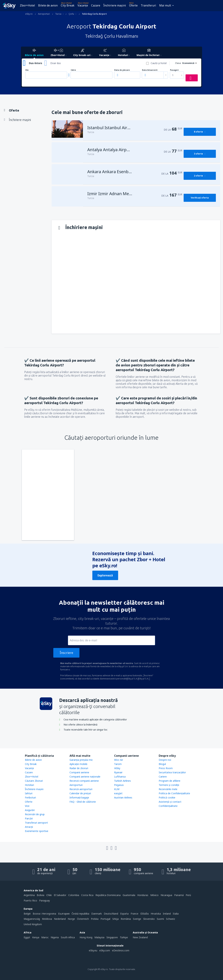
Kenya (36, 937)
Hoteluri (29, 785)
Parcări (29, 818)
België (27, 914)
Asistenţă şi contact (170, 802)
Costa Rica (87, 895)
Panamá (179, 895)
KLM (117, 789)
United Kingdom (33, 924)
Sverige (137, 919)
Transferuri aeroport (36, 823)
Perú (188, 895)
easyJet (118, 793)
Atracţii (29, 827)
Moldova (47, 919)
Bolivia (41, 895)
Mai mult (165, 5)
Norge (71, 919)
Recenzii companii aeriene (84, 781)
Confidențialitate (168, 806)
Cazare (96, 5)
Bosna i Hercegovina (44, 914)
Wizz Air (119, 760)
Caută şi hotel (159, 63)
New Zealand (140, 937)
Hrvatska (156, 914)
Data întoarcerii (150, 70)
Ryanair (118, 772)
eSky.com (105, 950)
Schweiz (171, 919)
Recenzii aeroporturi (81, 789)
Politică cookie (167, 797)
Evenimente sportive (37, 831)
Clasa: (178, 63)
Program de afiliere (170, 781)
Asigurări (30, 810)
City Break (68, 5)
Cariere (163, 777)
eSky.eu (93, 950)
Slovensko (149, 919)
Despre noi (165, 760)
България (64, 914)
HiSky (117, 768)
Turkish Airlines (122, 781)
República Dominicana (108, 895)
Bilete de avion (48, 5)
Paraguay (45, 900)
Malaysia (99, 937)
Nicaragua (166, 895)
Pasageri (174, 70)
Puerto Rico (30, 900)
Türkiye (124, 937)
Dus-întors (36, 63)
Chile (49, 895)
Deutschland (111, 914)
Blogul (162, 764)
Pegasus (119, 785)
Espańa (124, 914)
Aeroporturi (76, 785)
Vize (27, 806)
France (134, 914)
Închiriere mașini (115, 5)
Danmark (97, 914)
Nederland (60, 919)
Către (73, 70)
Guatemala (129, 895)
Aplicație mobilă (78, 764)
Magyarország (32, 919)
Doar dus (56, 63)
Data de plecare (122, 70)
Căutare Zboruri (34, 781)
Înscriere (66, 653)
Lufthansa (120, 777)
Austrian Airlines (123, 797)
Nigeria (55, 937)
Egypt (27, 937)
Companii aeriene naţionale (85, 777)
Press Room (166, 768)
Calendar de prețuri (80, 793)
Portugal (105, 919)
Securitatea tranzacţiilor (172, 772)
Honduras (143, 895)
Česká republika (80, 914)
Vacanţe (83, 5)
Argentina (29, 895)
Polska (95, 919)
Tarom (118, 764)
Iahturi (29, 793)
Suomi (160, 919)
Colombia (74, 895)
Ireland (167, 914)
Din (27, 70)
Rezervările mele (168, 789)
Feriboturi (30, 797)
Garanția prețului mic (81, 760)
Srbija (116, 919)
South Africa (68, 937)
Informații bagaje (79, 797)
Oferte (133, 5)
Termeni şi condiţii (169, 785)
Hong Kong (86, 937)
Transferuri (148, 5)
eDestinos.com (121, 950)
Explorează (105, 575)
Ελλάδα (145, 914)
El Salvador (60, 895)
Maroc (45, 937)
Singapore (112, 937)
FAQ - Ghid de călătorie (83, 802)
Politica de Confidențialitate (174, 793)
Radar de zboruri (79, 768)
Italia (176, 914)
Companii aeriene (79, 772)
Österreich (83, 919)
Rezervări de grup (35, 814)
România (126, 919)
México (154, 895)
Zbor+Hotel (27, 5)
